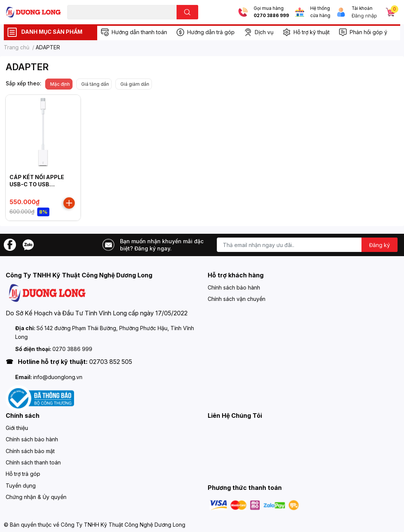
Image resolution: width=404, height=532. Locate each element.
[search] (187, 12)
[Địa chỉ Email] (307, 245)
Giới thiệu (17, 428)
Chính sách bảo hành (234, 287)
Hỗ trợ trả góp (23, 474)
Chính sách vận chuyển (237, 299)
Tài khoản (362, 8)
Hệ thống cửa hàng (320, 12)
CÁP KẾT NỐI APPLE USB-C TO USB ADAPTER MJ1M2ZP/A (40, 184)
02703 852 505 (111, 362)
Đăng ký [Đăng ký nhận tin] (380, 245)
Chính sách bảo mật (30, 451)
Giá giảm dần (135, 84)
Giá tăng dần (95, 84)
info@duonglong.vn (58, 377)
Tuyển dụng (21, 486)
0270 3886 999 (271, 16)
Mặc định (60, 84)
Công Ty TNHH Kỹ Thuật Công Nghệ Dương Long (123, 525)
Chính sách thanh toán (33, 462)
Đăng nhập (364, 16)
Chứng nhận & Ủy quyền (36, 497)
